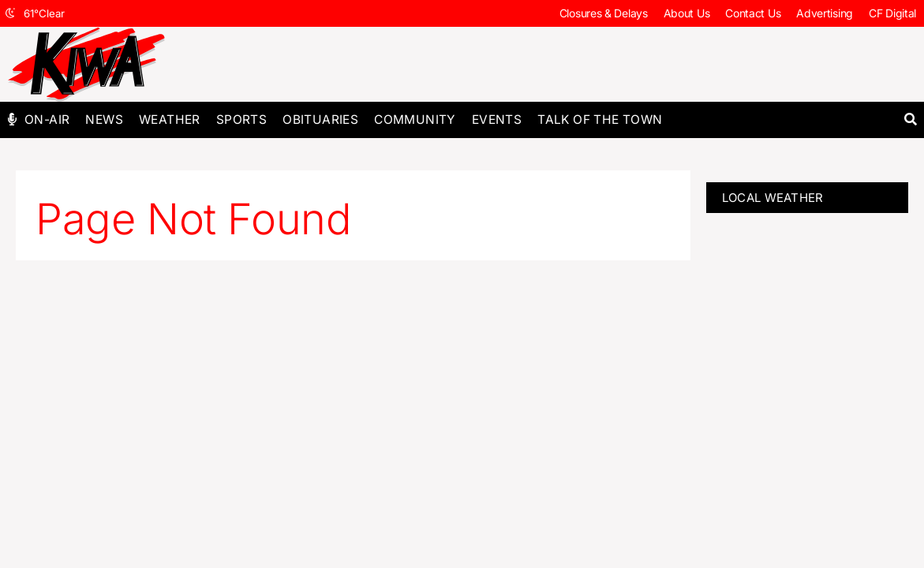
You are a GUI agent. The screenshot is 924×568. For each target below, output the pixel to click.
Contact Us (753, 13)
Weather (170, 120)
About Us (687, 13)
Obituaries (320, 120)
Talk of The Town (600, 120)
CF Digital (892, 13)
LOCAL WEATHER (773, 198)
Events (497, 120)
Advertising (825, 13)
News (104, 120)
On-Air (47, 120)
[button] (910, 120)
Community (415, 120)
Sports (241, 120)
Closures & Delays (604, 13)
